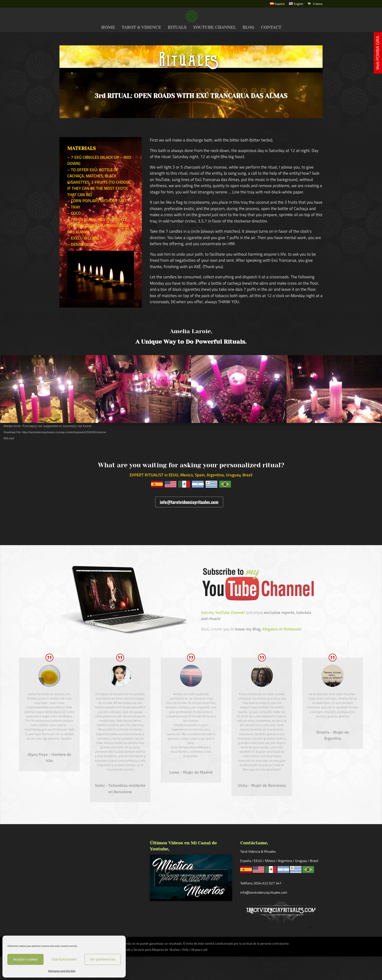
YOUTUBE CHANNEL (214, 28)
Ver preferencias (103, 959)
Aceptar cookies (25, 959)
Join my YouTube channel (223, 612)
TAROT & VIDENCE (141, 28)
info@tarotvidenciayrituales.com (189, 502)
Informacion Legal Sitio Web (62, 971)
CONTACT (271, 28)
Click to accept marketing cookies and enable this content (191, 878)
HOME (108, 28)
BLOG (248, 28)
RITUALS (177, 28)
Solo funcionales (64, 959)
